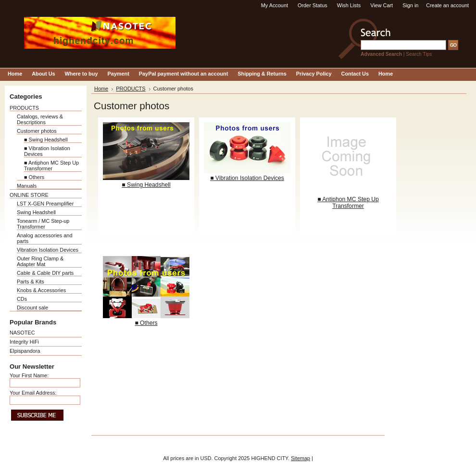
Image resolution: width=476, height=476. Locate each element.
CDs (22, 299)
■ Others (34, 177)
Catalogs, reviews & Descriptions (40, 119)
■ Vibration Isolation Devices (247, 178)
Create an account (447, 5)
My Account (275, 5)
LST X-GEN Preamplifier (45, 204)
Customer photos (37, 131)
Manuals (27, 186)
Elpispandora (25, 351)
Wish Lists (349, 5)
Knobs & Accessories (41, 290)
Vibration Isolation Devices (48, 250)
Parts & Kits (31, 282)
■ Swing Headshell (46, 140)
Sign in (410, 5)
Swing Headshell (36, 212)
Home (101, 89)
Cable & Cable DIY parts (45, 273)
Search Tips (419, 54)
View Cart (382, 5)
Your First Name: (29, 375)
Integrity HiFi (24, 342)
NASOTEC (22, 333)
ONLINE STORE (29, 195)
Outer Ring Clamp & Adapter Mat (40, 261)
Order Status (313, 5)
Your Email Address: (33, 393)
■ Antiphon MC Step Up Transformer (51, 166)
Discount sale (32, 308)
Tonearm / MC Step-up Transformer (43, 224)
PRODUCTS (24, 108)
